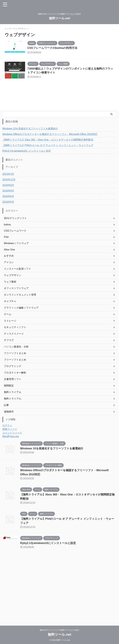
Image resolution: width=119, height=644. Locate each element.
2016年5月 (8, 203)
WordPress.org (11, 438)
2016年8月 (8, 192)
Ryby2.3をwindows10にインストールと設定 (27, 152)
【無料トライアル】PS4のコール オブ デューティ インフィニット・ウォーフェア (48, 146)
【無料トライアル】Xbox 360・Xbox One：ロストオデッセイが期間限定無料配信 (48, 141)
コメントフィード (12, 434)
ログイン (7, 427)
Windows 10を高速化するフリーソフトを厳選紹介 (30, 130)
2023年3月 (8, 175)
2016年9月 (8, 186)
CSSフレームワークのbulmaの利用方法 (55, 48)
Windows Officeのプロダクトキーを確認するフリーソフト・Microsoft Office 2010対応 (50, 135)
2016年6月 (8, 197)
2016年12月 (9, 181)
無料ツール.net (59, 18)
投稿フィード (10, 430)
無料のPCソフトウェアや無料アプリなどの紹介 (60, 630)
